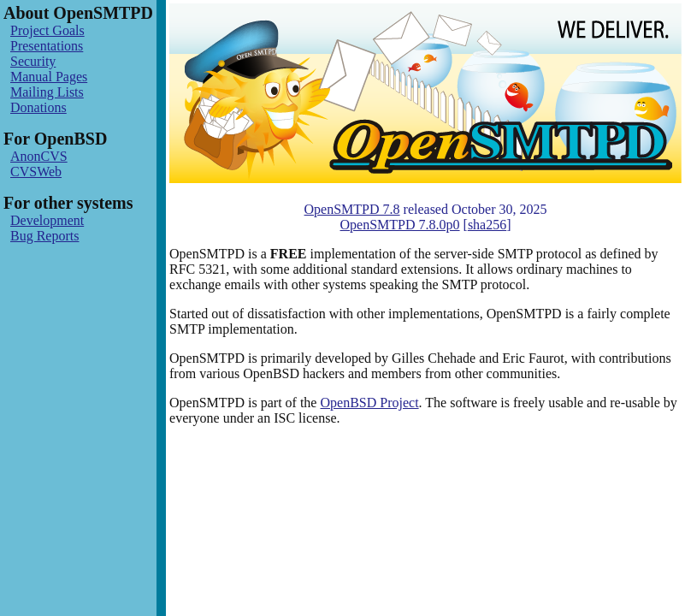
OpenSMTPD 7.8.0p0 (400, 225)
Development (47, 220)
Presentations (47, 46)
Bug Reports (44, 236)
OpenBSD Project (369, 403)
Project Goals (47, 30)
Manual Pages (49, 77)
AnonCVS (39, 156)
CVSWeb (36, 172)
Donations (38, 107)
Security (33, 61)
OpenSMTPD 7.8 (352, 209)
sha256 (487, 225)
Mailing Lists (47, 92)
